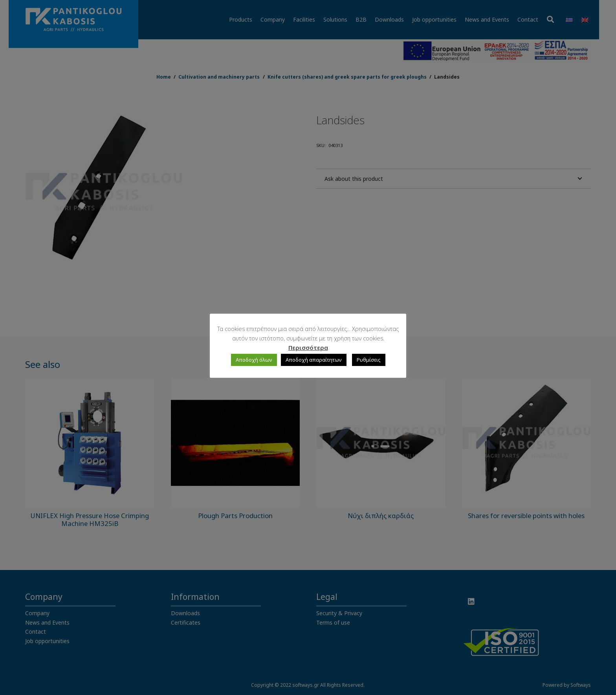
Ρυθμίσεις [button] (369, 360)
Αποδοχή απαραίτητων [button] (314, 360)
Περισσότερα (308, 347)
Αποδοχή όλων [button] (254, 360)
